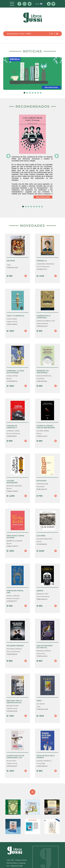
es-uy (39, 4)
